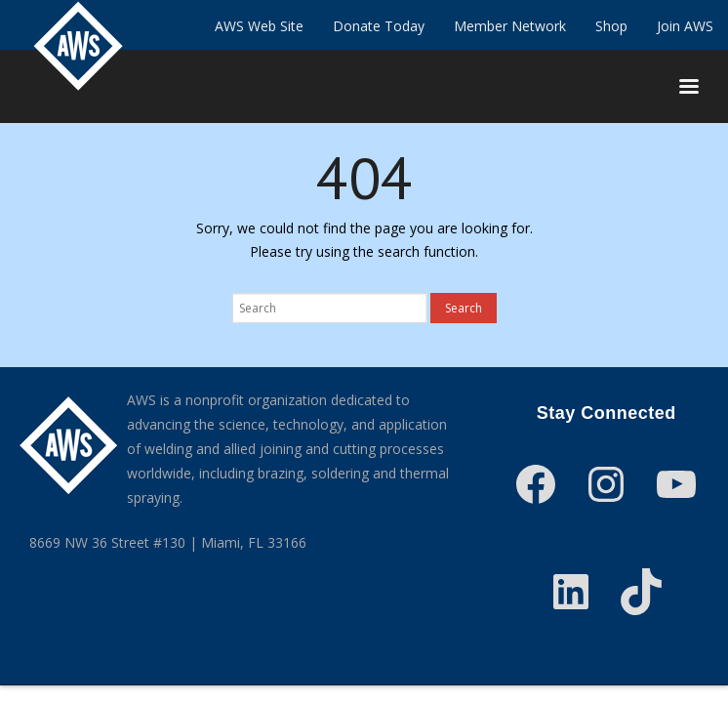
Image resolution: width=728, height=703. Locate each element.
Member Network (510, 26)
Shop (611, 26)
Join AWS (685, 26)
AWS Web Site (259, 26)
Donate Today (379, 26)
